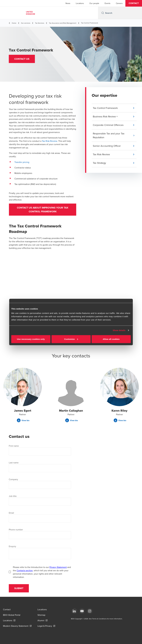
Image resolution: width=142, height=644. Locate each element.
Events (108, 3)
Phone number (16, 530)
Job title (13, 496)
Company (13, 479)
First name (14, 446)
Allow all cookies (111, 339)
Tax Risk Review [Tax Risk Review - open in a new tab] (50, 141)
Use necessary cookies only (31, 339)
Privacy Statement (58, 567)
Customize (71, 339)
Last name (14, 463)
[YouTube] (82, 611)
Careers (119, 3)
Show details (119, 330)
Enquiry (12, 546)
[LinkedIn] (74, 611)
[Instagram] (90, 611)
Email (11, 513)
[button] (134, 3)
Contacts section (25, 570)
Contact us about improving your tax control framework (43, 210)
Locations (80, 3)
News (68, 3)
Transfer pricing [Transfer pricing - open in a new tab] (22, 162)
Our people (94, 3)
